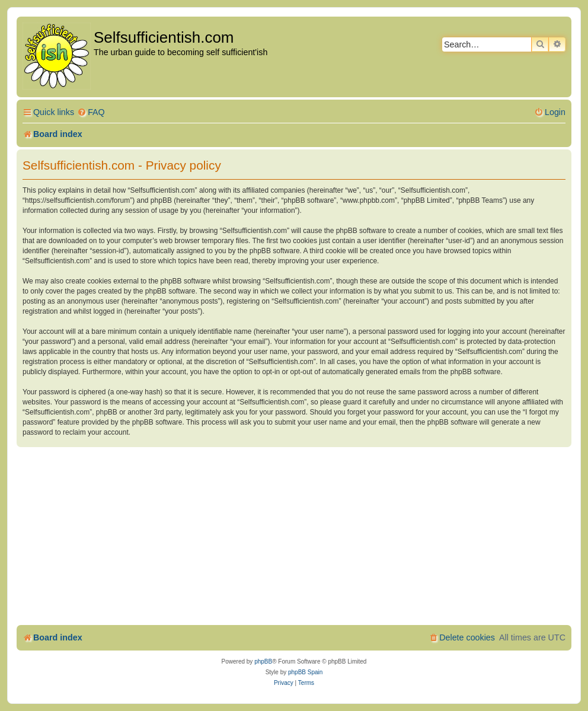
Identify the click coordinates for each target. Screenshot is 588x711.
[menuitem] (91, 112)
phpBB (263, 661)
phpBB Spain (305, 672)
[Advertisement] (294, 536)
